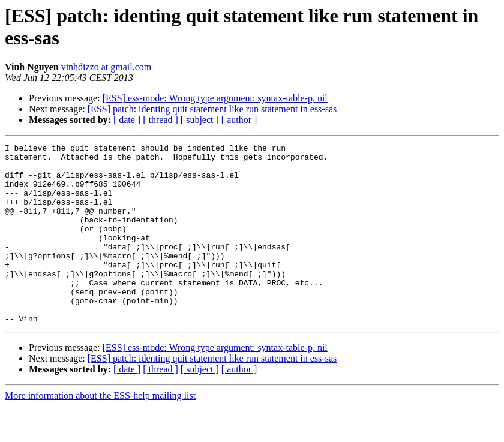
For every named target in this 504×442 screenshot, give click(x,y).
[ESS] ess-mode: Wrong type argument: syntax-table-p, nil (215, 98)
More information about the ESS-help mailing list (100, 432)
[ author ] (239, 120)
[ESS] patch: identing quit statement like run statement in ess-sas (212, 109)
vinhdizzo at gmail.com (106, 67)
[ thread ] (160, 120)
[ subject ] (200, 120)
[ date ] (127, 120)
